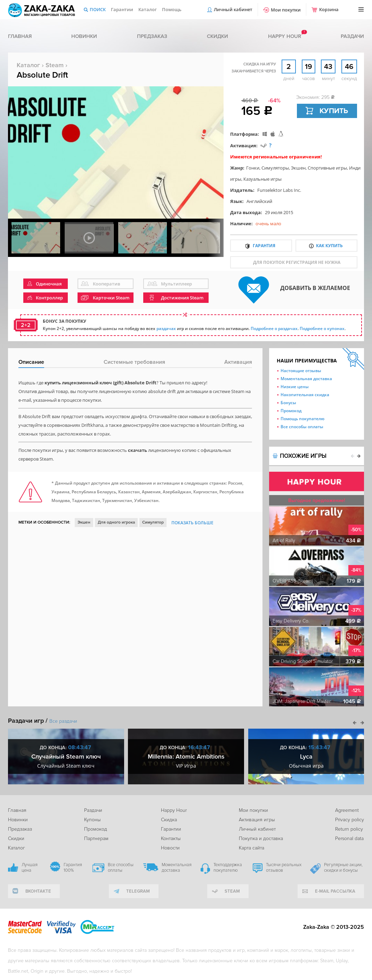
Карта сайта (252, 848)
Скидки (217, 36)
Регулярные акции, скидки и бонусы (343, 868)
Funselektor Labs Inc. (279, 190)
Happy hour (285, 36)
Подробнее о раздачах (274, 328)
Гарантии (122, 9)
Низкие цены (295, 387)
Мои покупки (286, 10)
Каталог (148, 9)
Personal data (349, 838)
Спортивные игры (327, 168)
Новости (170, 848)
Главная (20, 36)
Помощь (172, 9)
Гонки (253, 168)
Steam (55, 65)
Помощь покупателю (302, 419)
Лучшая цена (30, 868)
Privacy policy (350, 820)
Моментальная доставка (306, 379)
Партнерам (96, 838)
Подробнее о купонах (322, 328)
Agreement (347, 810)
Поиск (98, 9)
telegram (138, 891)
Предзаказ (152, 36)
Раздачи (352, 36)
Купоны (92, 820)
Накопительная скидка (305, 395)
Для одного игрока (116, 522)
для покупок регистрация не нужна (297, 262)
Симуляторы (275, 168)
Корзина (329, 9)
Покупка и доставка (261, 838)
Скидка (169, 820)
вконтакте (38, 891)
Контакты (171, 838)
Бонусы (288, 403)
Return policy (349, 829)
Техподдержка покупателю (228, 868)
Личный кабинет (233, 9)
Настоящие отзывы (301, 371)
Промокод (291, 411)
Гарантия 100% (73, 868)
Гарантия (264, 246)
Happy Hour (174, 810)
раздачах (166, 328)
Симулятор (153, 522)
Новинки (84, 36)
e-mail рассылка (335, 891)
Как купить (329, 246)
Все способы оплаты (302, 427)
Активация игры (257, 820)
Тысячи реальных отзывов (284, 868)
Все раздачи (63, 721)
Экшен (298, 168)
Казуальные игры (262, 179)
